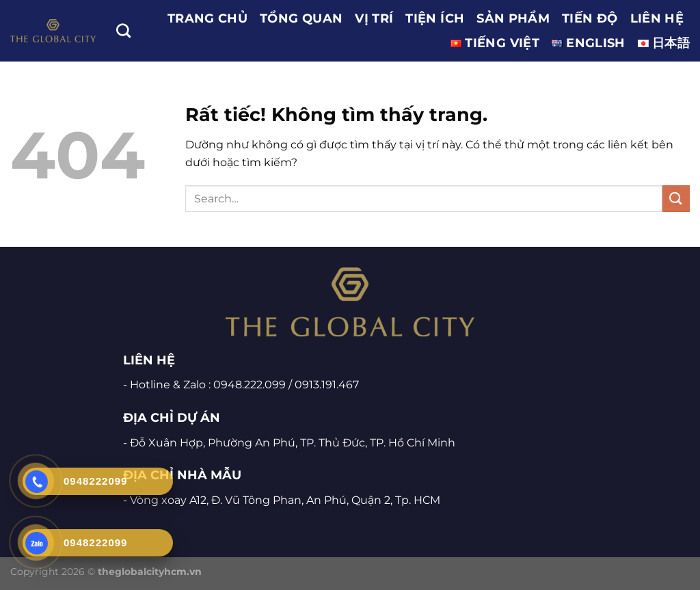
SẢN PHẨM (513, 18)
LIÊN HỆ (657, 18)
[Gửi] (676, 199)
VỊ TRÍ (374, 18)
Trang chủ (207, 18)
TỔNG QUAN (301, 18)
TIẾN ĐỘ (590, 18)
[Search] (123, 30)
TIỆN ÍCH (435, 18)
